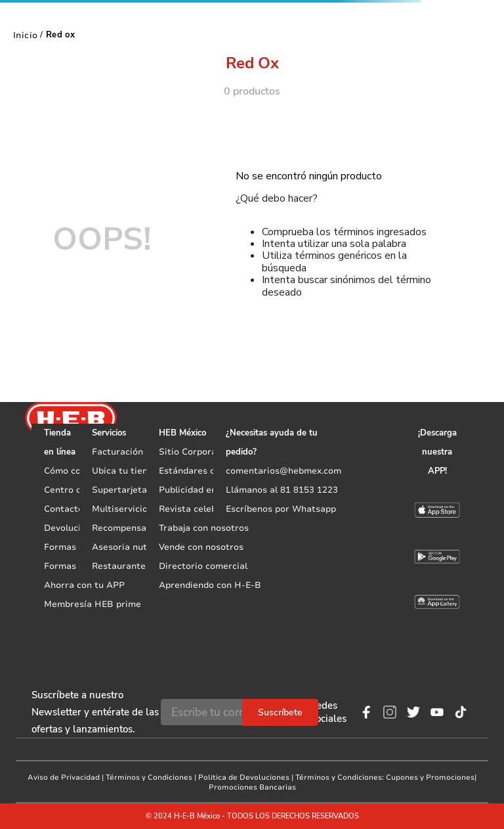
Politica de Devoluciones (244, 777)
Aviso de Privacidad (64, 777)
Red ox (60, 35)
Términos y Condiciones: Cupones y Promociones (385, 777)
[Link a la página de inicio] (25, 35)
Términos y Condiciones (149, 777)
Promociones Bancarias (252, 787)
